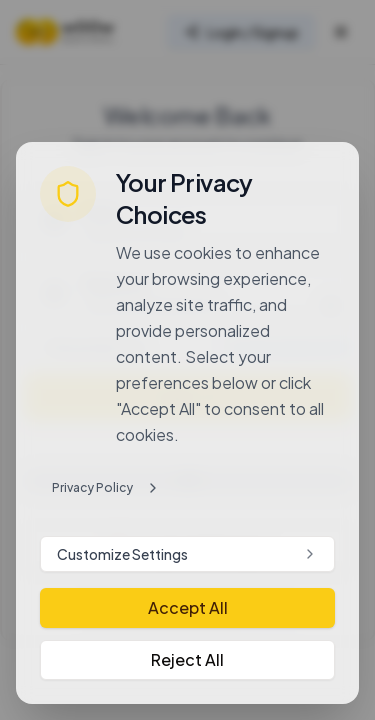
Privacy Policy (106, 488)
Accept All (188, 607)
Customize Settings (187, 554)
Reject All (187, 659)
